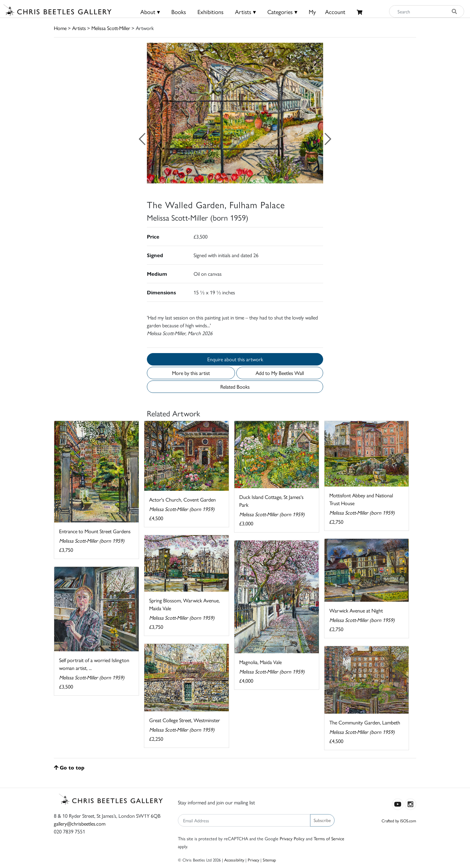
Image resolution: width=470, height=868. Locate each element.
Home (60, 28)
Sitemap (269, 860)
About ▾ (150, 12)
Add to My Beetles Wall (280, 373)
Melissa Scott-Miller (111, 28)
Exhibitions (211, 12)
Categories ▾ (282, 12)
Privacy (253, 860)
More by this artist (191, 373)
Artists (79, 28)
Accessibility (234, 860)
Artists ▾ (245, 12)
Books (179, 12)
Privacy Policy (292, 838)
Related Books (235, 387)
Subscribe (322, 820)
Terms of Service (329, 838)
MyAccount (327, 12)
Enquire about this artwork (235, 359)
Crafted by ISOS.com (399, 821)
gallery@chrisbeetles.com (80, 823)
